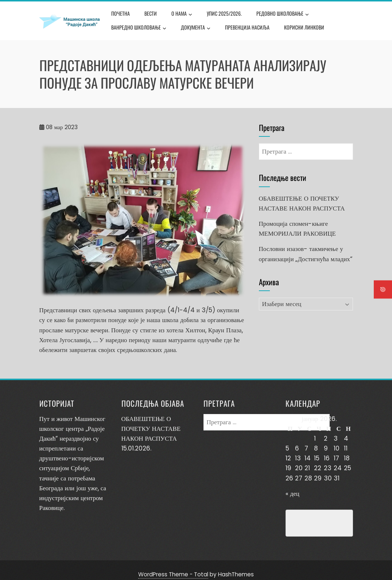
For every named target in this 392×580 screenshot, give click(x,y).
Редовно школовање (283, 14)
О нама (182, 14)
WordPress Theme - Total (173, 566)
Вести (151, 13)
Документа (196, 28)
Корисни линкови (304, 27)
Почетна (121, 13)
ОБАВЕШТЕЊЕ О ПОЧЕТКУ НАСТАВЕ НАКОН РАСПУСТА (151, 429)
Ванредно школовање (139, 28)
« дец (292, 494)
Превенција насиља (247, 27)
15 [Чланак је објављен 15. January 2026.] (317, 458)
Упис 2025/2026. (224, 13)
